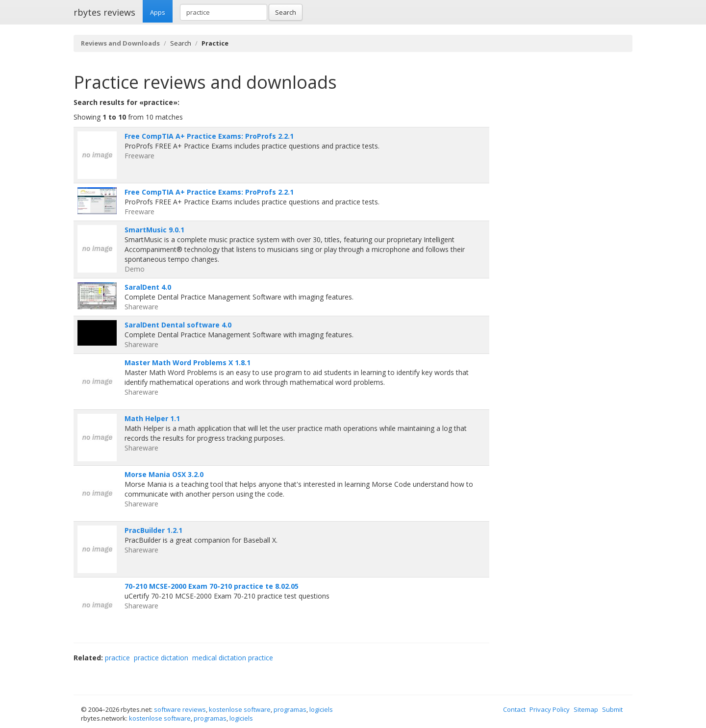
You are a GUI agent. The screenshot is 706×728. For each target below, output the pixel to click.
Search (286, 12)
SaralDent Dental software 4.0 (178, 325)
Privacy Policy (550, 709)
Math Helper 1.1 (152, 418)
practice (117, 658)
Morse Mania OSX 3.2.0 (164, 474)
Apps (158, 12)
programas (290, 709)
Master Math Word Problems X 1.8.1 (188, 363)
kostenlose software (240, 709)
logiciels (321, 709)
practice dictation (161, 658)
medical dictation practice (233, 658)
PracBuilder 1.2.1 (153, 530)
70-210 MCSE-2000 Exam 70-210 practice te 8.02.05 (212, 586)
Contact (514, 709)
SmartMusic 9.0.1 (154, 230)
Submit (612, 709)
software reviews (180, 709)
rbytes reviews (104, 12)
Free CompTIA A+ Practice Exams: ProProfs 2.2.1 (209, 136)
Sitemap (586, 709)
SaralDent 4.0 (148, 287)
